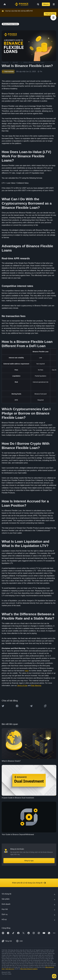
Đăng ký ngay (29, 861)
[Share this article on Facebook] (17, 706)
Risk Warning (36, 685)
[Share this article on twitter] (3, 706)
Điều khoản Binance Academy (29, 969)
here (27, 671)
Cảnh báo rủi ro (10, 969)
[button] (54, 4)
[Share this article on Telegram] (31, 706)
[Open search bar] (37, 4)
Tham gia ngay (50, 14)
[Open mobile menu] (54, 4)
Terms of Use (22, 685)
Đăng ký (46, 4)
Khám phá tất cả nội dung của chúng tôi (29, 883)
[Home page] (22, 4)
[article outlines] (53, 17)
